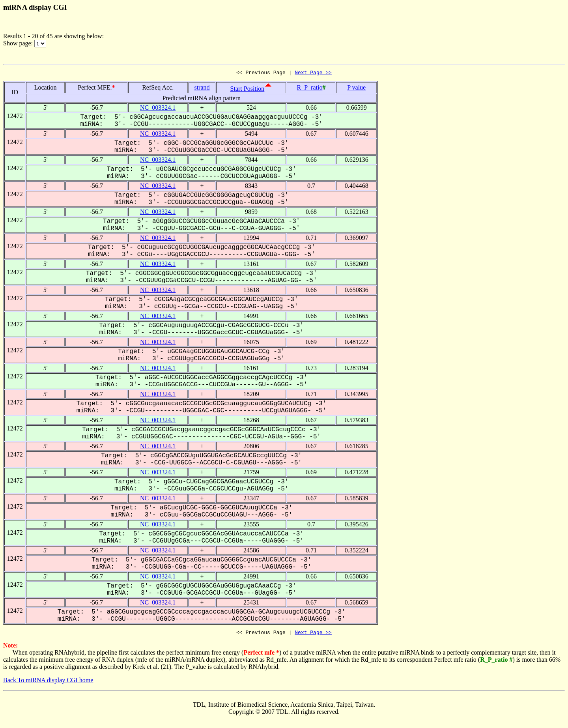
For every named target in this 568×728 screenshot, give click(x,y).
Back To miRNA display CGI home (48, 682)
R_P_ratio (309, 89)
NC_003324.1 (158, 109)
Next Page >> (313, 73)
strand (202, 89)
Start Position (248, 90)
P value (356, 89)
